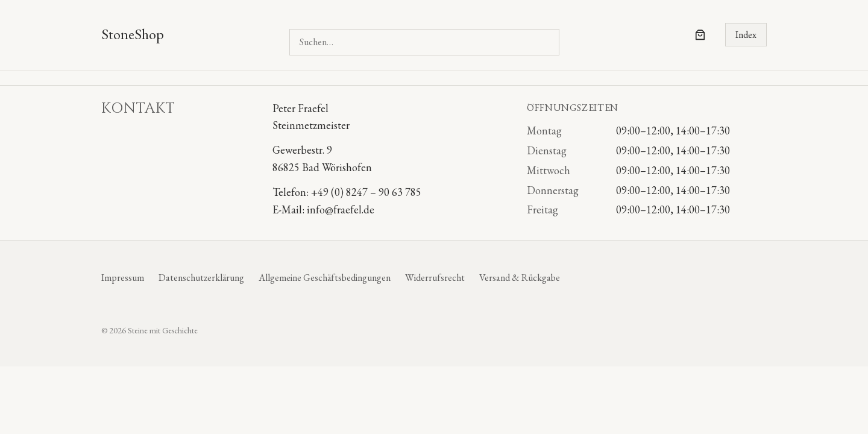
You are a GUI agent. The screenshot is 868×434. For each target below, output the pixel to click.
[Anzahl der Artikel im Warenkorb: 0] (700, 35)
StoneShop (133, 34)
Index (746, 35)
